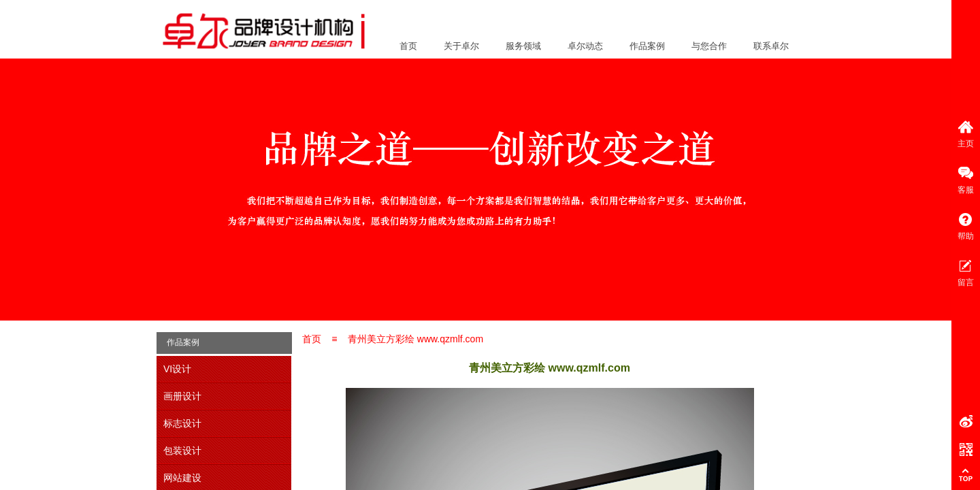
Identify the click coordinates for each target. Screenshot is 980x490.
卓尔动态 (585, 46)
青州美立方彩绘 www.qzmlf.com (415, 339)
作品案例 (647, 46)
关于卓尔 (461, 46)
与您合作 (709, 46)
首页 (408, 46)
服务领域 (523, 46)
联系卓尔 (771, 46)
